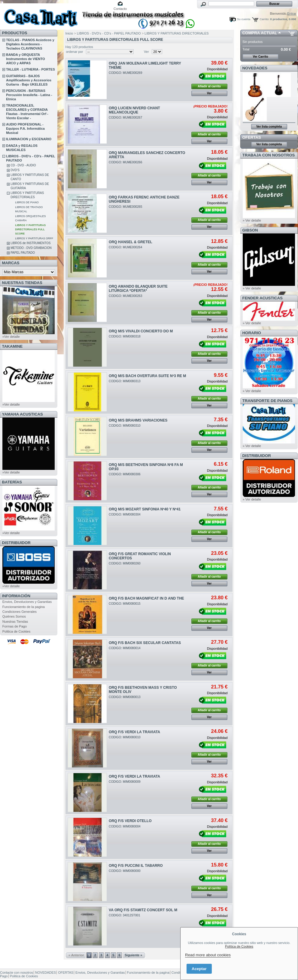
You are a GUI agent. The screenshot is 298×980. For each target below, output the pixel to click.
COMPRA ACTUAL (260, 33)
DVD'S (15, 170)
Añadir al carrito (209, 86)
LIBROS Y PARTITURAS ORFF (34, 238)
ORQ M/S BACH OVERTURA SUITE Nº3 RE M (147, 376)
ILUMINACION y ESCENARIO (29, 139)
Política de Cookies (239, 946)
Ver (146, 52)
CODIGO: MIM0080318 (125, 336)
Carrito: (264, 19)
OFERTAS (252, 137)
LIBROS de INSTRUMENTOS (30, 243)
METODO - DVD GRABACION (31, 248)
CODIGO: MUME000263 (125, 296)
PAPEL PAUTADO (23, 253)
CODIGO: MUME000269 (125, 73)
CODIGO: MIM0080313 (125, 381)
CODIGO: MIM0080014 (125, 648)
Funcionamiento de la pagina (24, 607)
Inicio (69, 33)
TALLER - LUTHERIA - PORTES (30, 69)
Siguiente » (134, 955)
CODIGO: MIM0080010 (125, 737)
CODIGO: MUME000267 (125, 118)
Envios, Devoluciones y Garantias (27, 602)
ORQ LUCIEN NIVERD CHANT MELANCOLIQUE (134, 110)
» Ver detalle (252, 220)
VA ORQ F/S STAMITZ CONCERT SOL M (143, 910)
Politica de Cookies (17, 631)
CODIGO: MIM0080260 (125, 563)
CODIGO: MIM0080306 (125, 474)
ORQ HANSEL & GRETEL (131, 242)
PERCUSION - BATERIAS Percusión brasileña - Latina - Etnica (29, 95)
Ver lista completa (269, 127)
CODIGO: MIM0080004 (125, 826)
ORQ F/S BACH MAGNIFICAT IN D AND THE (146, 598)
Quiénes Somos (14, 616)
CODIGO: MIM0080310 (125, 426)
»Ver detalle (11, 337)
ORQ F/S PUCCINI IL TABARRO (136, 866)
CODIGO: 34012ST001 (125, 915)
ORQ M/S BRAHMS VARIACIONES (138, 420)
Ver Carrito (260, 57)
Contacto (120, 9)
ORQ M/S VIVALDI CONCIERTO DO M (141, 331)
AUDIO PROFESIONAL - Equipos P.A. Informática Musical (25, 129)
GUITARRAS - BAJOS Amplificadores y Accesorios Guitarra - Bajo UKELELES (29, 80)
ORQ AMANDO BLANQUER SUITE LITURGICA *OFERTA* (138, 289)
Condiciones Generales (20, 612)
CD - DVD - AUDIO (23, 165)
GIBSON (250, 230)
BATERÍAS (12, 482)
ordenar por (75, 52)
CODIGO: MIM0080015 (125, 604)
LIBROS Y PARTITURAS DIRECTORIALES (177, 33)
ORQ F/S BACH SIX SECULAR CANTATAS (145, 643)
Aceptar (199, 969)
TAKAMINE (12, 346)
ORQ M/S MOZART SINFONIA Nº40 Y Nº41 (145, 509)
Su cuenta (244, 19)
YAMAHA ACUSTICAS (23, 414)
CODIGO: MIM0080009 (125, 782)
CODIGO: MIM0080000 (125, 871)
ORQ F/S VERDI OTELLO (130, 821)
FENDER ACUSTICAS (263, 298)
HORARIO (252, 333)
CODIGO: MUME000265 (125, 207)
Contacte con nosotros (17, 972)
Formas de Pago (15, 626)
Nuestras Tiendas (15, 622)
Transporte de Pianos (268, 401)
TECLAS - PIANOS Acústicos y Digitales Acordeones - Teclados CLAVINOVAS (30, 44)
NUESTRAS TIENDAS (22, 283)
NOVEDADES (255, 68)
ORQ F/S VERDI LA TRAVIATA (134, 732)
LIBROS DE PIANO (27, 202)
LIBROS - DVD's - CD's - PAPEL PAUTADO (109, 33)
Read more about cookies (208, 955)
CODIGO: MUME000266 (125, 162)
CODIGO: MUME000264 (125, 247)
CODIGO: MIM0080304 (125, 514)
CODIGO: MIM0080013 (125, 697)
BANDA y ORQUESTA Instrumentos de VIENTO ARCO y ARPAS (25, 59)
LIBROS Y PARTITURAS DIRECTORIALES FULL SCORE (30, 229)
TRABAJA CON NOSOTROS (269, 155)
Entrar (292, 14)
